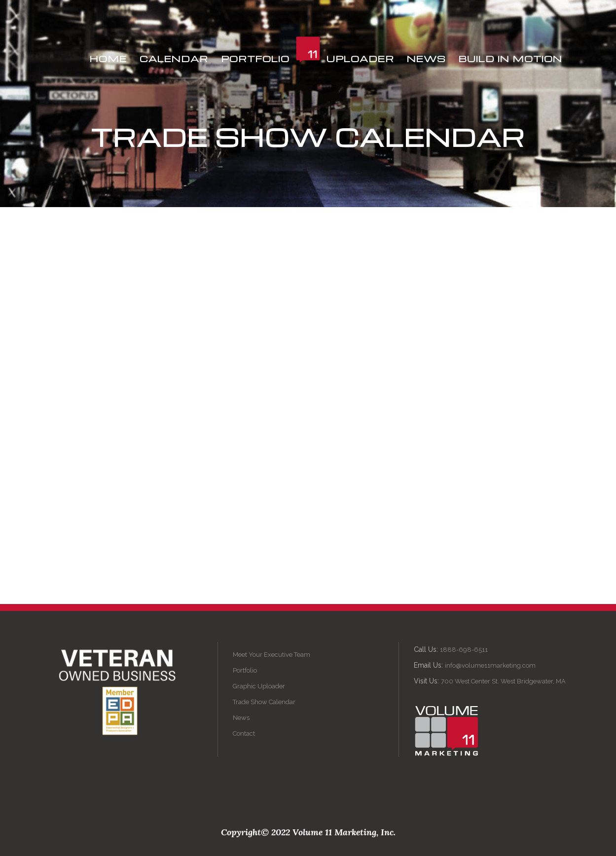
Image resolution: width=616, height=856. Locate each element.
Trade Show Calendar (264, 702)
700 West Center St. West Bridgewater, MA (503, 681)
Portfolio (245, 670)
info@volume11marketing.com (490, 665)
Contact (244, 733)
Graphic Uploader (259, 686)
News (241, 718)
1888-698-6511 (464, 650)
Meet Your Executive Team (272, 655)
